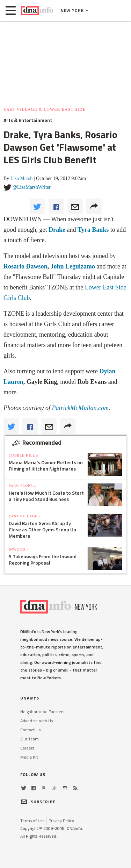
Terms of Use (32, 821)
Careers (27, 748)
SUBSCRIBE (38, 802)
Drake (57, 230)
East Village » (25, 516)
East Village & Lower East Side (45, 109)
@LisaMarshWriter (32, 187)
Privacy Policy (61, 821)
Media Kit (29, 757)
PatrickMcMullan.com (80, 408)
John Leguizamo (72, 266)
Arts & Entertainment (28, 120)
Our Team (30, 739)
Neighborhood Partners (42, 712)
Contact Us (30, 730)
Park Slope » (22, 486)
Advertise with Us (37, 721)
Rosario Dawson (26, 266)
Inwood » (19, 549)
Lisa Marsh (21, 178)
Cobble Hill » (24, 455)
